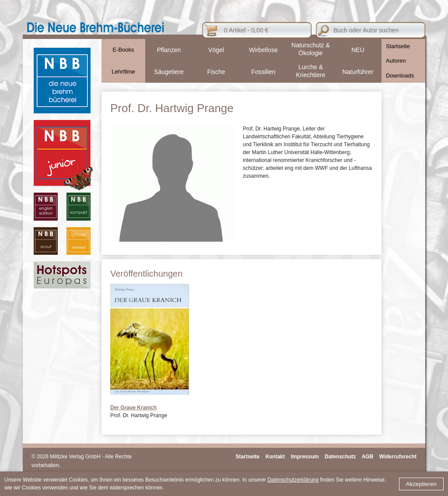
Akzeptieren (421, 484)
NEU (358, 50)
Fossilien (263, 72)
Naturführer (358, 72)
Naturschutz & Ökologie (311, 49)
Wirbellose (263, 50)
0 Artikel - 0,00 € (246, 30)
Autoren (396, 61)
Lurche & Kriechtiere (311, 71)
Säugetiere (169, 72)
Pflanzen (169, 50)
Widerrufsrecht (398, 457)
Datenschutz (340, 457)
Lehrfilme (123, 72)
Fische (216, 72)
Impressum (305, 457)
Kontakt (275, 457)
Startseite (398, 46)
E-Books (123, 50)
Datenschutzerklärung (293, 480)
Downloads (400, 76)
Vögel (216, 50)
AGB (368, 457)
